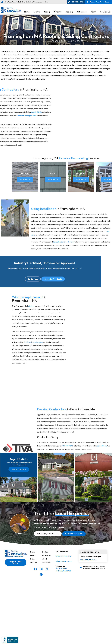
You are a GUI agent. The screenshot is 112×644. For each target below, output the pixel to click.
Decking (69, 12)
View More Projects (19, 512)
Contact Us (46, 620)
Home (27, 12)
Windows (58, 12)
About (93, 12)
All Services (82, 12)
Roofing (37, 12)
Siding (47, 12)
